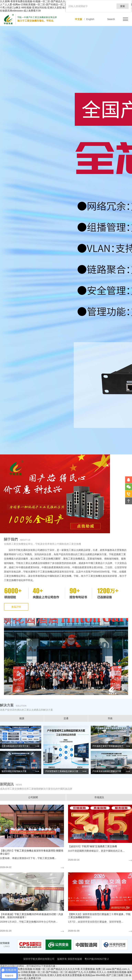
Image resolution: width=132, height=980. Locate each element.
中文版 (79, 19)
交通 (66, 718)
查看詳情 (16, 607)
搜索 (123, 6)
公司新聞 (33, 797)
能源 (22, 718)
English (90, 19)
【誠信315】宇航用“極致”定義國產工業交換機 (93, 846)
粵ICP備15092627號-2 (97, 959)
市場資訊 (99, 797)
